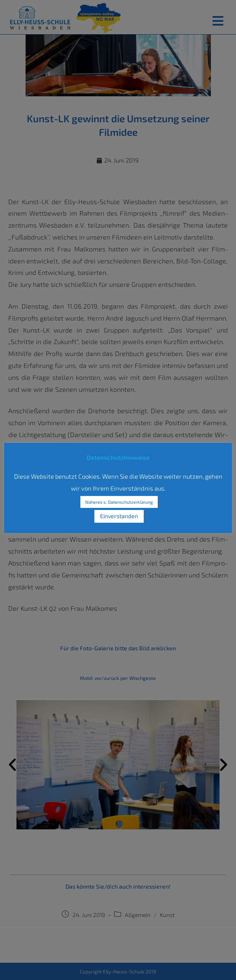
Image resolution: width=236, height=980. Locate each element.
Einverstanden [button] (119, 516)
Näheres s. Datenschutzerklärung (119, 502)
